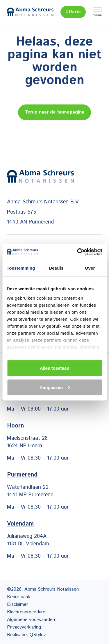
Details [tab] (56, 268)
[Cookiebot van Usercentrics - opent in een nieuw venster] (78, 252)
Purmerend (22, 475)
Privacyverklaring (24, 627)
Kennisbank (19, 597)
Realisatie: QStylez (26, 635)
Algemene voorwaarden (31, 620)
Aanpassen (55, 387)
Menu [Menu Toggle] (97, 12)
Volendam (20, 524)
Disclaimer (17, 604)
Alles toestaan (55, 368)
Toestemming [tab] (21, 268)
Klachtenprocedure (26, 612)
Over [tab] (90, 268)
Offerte (73, 12)
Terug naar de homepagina (54, 112)
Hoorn (15, 426)
